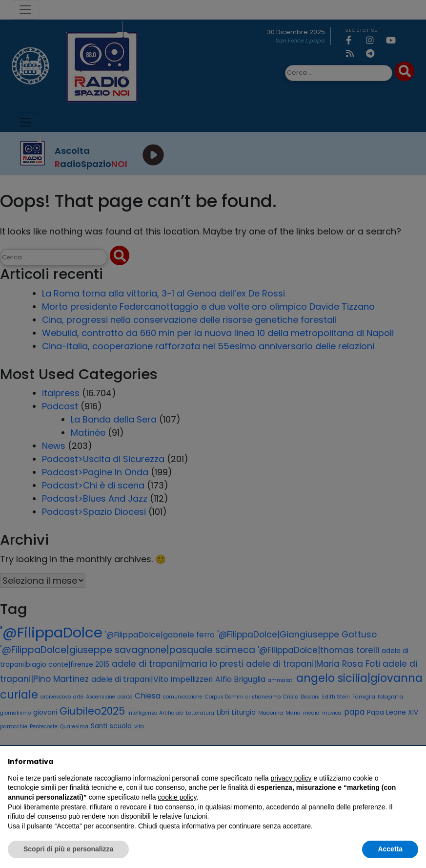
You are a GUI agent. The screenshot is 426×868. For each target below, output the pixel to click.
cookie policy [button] (177, 797)
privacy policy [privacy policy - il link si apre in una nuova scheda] (291, 778)
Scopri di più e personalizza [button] (68, 849)
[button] (413, 762)
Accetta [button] (390, 849)
